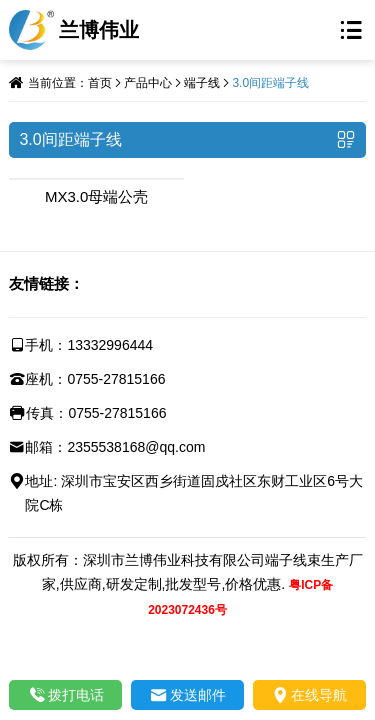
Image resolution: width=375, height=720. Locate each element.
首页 (100, 83)
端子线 (202, 83)
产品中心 (148, 83)
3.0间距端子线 (270, 83)
